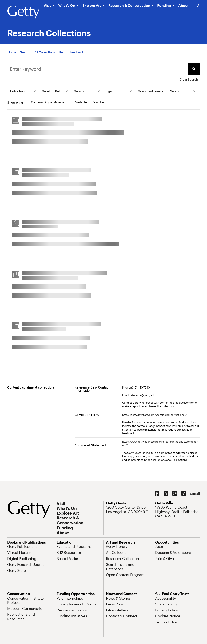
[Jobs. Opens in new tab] (159, 546)
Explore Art (92, 5)
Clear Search (189, 79)
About (183, 5)
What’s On (67, 5)
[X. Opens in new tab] (166, 494)
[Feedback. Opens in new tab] (77, 53)
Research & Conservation (129, 5)
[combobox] (97, 69)
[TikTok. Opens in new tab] (184, 494)
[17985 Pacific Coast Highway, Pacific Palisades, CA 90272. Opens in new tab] (177, 512)
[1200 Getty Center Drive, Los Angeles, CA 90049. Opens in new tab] (128, 509)
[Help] (62, 53)
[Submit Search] (194, 69)
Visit (47, 5)
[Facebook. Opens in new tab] (157, 494)
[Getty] (23, 12)
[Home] (12, 53)
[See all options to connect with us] (195, 494)
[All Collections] (45, 53)
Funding (164, 5)
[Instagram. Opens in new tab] (175, 494)
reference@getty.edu (143, 395)
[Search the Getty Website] (198, 6)
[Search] (25, 53)
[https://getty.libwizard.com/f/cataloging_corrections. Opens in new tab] (155, 415)
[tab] (23, 91)
